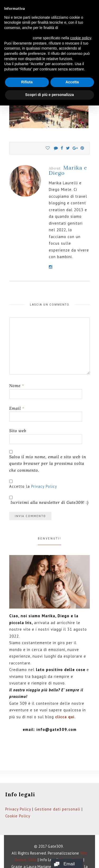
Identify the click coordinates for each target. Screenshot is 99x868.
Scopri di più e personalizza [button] (49, 95)
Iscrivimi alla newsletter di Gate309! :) (49, 500)
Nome (17, 386)
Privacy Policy (44, 486)
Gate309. (56, 846)
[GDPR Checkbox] (11, 481)
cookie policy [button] (81, 38)
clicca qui (65, 717)
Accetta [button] (72, 82)
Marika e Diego (68, 170)
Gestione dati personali (57, 809)
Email (17, 408)
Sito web (18, 431)
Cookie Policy (18, 816)
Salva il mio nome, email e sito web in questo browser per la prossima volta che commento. (48, 464)
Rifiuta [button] (27, 82)
